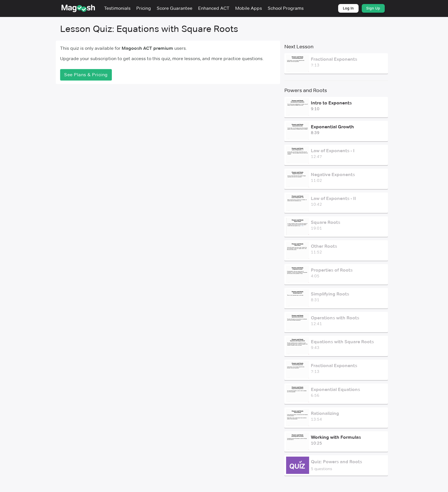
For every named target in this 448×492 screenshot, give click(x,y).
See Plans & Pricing (86, 75)
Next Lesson (299, 47)
